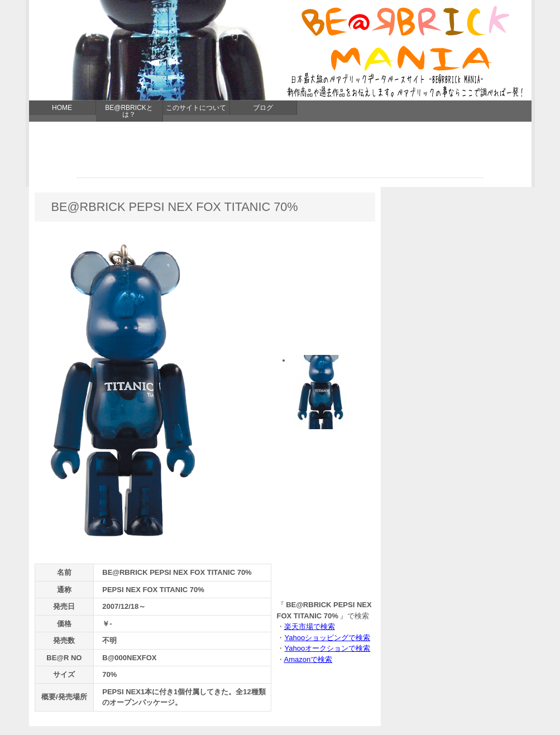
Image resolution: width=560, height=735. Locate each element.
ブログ (263, 108)
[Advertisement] (280, 152)
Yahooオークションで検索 (327, 648)
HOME (62, 108)
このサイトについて (196, 108)
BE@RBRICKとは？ (129, 111)
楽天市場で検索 (310, 626)
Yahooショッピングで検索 (327, 638)
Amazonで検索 (308, 659)
